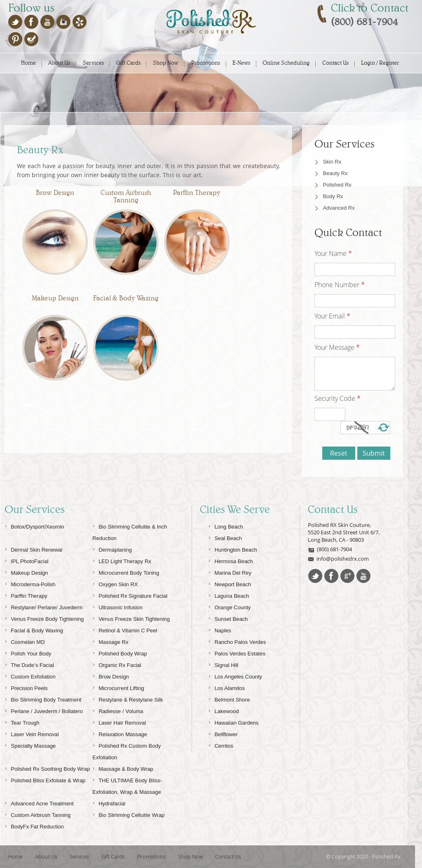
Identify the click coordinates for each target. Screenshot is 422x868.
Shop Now (166, 63)
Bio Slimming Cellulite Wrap (128, 814)
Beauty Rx (335, 173)
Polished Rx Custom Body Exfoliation (127, 750)
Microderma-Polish (30, 583)
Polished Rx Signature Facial (130, 595)
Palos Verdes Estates (237, 652)
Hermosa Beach (230, 560)
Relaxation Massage (120, 733)
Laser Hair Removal (119, 722)
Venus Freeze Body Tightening (44, 618)
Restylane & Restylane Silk (128, 698)
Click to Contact (370, 8)
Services (93, 63)
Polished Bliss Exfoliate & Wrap (45, 779)
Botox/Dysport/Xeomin (34, 525)
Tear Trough (22, 722)
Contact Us (335, 63)
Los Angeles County (235, 675)
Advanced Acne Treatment (39, 802)
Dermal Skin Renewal (33, 549)
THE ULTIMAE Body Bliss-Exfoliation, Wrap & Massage (127, 785)
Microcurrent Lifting (118, 687)
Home (28, 63)
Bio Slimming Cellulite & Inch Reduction (130, 531)
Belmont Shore (229, 698)
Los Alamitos (226, 687)
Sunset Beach (228, 618)
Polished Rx (337, 185)
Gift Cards (128, 63)
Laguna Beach (229, 595)
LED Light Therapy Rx (122, 560)
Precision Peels (26, 687)
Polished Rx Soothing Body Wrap (47, 768)
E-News (241, 63)
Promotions (206, 63)
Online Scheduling (286, 63)
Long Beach (225, 525)
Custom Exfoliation (30, 675)
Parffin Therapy (26, 595)
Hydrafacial (109, 802)
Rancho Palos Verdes (237, 641)
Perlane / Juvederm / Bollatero (44, 710)
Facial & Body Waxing (34, 629)
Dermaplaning (112, 549)
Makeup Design (26, 572)
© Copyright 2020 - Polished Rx (363, 856)
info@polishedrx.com (338, 559)
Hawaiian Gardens (233, 722)
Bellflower (223, 733)
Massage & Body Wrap (123, 768)
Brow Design (111, 675)
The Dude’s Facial (29, 664)
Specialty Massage (30, 745)
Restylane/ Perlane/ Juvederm (43, 606)
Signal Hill (223, 664)
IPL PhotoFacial (26, 560)
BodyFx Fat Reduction (34, 825)
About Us (59, 63)
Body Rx (333, 196)
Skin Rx (332, 162)
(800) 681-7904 (330, 549)
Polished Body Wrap (120, 652)
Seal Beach (225, 537)
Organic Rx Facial (117, 664)
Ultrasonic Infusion (117, 606)
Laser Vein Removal (32, 733)
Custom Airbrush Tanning (38, 814)
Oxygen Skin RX (115, 583)
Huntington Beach (232, 549)
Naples (219, 629)
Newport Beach (230, 583)
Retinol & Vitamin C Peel (125, 629)
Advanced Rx (339, 208)
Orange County (229, 606)
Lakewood (223, 710)
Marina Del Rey (230, 572)
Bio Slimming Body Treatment (43, 698)
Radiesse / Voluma (118, 710)
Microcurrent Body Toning (126, 572)
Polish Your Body (28, 652)
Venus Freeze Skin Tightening (131, 618)
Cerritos (221, 745)
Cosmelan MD (25, 641)
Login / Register (380, 63)
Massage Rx (110, 641)
